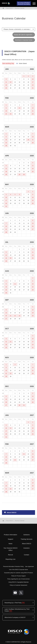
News (10, 544)
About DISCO (10, 8)
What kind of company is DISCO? (15, 617)
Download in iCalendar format (24, 40)
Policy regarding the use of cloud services (18, 579)
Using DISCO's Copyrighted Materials (18, 582)
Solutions (26, 535)
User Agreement (29, 567)
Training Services (27, 539)
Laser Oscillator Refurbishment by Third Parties (17, 610)
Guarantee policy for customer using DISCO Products (18, 573)
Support (10, 539)
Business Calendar (20, 8)
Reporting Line (10, 559)
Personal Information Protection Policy (13, 567)
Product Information (10, 535)
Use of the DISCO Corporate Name (19, 570)
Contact (26, 555)
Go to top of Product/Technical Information (24, 3)
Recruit (11, 555)
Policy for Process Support (18, 576)
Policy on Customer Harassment (19, 585)
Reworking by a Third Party (13, 603)
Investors (27, 548)
